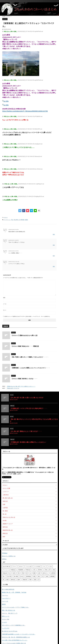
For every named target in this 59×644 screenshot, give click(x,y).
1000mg (4, 559)
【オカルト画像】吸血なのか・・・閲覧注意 (25, 346)
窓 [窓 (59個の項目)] (43, 576)
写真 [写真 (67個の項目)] (46, 570)
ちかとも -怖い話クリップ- (10, 613)
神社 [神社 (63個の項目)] (39, 576)
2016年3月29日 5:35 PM (13, 251)
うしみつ (4, 622)
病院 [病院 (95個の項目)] (34, 576)
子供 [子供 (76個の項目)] (18, 573)
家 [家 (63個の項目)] (27, 573)
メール (5, 304)
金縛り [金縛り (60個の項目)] (19, 580)
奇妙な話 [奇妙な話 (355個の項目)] (5, 573)
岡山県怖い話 (17, 220)
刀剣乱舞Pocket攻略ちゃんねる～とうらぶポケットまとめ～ (19, 634)
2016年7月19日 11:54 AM (14, 262)
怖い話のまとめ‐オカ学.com (10, 631)
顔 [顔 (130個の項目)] (39, 580)
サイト (5, 310)
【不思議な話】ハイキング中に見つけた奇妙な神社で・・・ (29, 408)
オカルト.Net (5, 619)
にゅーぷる (5, 601)
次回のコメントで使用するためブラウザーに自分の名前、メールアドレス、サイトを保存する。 (28, 316)
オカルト (6, 217)
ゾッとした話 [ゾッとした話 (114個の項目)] (28, 566)
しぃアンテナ (6, 628)
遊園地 (26, 220)
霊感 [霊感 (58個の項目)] (35, 580)
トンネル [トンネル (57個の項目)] (50, 566)
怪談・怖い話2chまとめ (8, 610)
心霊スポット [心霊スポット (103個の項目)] (45, 573)
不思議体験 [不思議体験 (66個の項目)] (20, 570)
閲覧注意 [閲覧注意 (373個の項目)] (25, 580)
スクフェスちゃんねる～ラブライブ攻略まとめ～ (15, 607)
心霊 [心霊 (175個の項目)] (39, 573)
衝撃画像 (22, 220)
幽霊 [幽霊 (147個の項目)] (34, 573)
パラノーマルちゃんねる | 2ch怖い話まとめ (14, 643)
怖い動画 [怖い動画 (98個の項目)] (16, 576)
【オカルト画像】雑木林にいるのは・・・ (24, 379)
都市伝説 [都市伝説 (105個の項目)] (13, 580)
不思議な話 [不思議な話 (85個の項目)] (13, 570)
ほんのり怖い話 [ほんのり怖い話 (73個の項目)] (6, 566)
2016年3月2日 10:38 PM (13, 240)
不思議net (5, 553)
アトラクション (7, 220)
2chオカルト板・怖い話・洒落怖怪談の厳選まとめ (16, 637)
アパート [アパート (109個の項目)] (14, 566)
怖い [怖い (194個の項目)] (4, 576)
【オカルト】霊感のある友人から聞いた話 (24, 335)
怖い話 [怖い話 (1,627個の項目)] (22, 576)
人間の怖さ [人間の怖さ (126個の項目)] (40, 570)
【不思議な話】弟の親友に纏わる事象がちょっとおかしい (28, 442)
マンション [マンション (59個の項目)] (5, 570)
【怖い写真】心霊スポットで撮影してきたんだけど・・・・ (30, 357)
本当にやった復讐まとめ (9, 556)
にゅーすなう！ (6, 598)
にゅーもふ (5, 595)
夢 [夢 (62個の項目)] (50, 570)
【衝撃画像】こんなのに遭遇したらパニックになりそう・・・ (30, 368)
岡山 (12, 220)
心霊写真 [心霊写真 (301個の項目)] (53, 573)
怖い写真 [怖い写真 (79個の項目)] (9, 576)
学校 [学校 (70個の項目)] (23, 573)
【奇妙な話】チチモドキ (13, 388)
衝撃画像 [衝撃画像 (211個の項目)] (52, 576)
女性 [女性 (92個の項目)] (14, 573)
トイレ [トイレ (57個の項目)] (44, 566)
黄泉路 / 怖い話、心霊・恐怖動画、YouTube (14, 592)
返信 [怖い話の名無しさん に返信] (54, 234)
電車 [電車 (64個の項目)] (30, 580)
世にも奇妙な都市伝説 (8, 589)
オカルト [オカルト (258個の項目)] (21, 566)
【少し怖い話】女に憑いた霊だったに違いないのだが (27, 398)
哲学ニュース (6, 616)
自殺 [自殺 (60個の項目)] (47, 576)
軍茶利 (4, 604)
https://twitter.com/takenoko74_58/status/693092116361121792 (25, 111)
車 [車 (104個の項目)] (3, 580)
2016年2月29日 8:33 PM (13, 230)
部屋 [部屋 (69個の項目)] (7, 580)
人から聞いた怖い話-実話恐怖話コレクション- (15, 640)
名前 (4, 298)
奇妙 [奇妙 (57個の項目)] (54, 570)
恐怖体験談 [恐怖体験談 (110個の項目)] (28, 576)
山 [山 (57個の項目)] (30, 573)
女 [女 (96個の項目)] (10, 573)
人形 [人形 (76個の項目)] (34, 570)
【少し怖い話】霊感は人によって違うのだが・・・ (26, 431)
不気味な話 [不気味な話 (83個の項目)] (28, 570)
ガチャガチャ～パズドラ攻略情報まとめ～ (14, 625)
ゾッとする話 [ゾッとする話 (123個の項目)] (37, 566)
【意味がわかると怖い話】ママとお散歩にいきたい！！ (21, 386)
